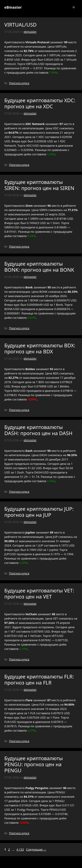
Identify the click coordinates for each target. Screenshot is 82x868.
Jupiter (54, 550)
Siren (56, 223)
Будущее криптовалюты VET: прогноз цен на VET (39, 594)
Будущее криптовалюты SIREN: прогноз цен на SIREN (39, 185)
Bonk (59, 305)
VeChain (36, 636)
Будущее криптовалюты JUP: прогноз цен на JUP (39, 512)
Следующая (36, 849)
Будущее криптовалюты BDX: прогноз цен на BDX (40, 348)
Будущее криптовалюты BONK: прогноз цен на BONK (39, 267)
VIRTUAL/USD (20, 25)
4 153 (20, 849)
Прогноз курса (19, 83)
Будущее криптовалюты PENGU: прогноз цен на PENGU (34, 764)
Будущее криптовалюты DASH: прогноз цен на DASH (38, 430)
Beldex (64, 386)
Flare (56, 718)
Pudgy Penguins (28, 810)
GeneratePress (62, 863)
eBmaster (13, 7)
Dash (20, 472)
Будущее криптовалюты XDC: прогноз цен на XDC (40, 103)
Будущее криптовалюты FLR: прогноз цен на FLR (39, 680)
